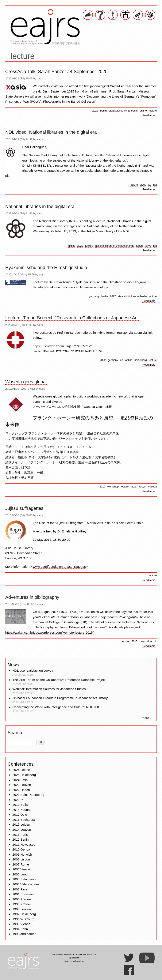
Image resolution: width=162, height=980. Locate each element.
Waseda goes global (26, 382)
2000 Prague (22, 899)
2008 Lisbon (21, 859)
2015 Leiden (21, 824)
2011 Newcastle (24, 845)
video (143, 185)
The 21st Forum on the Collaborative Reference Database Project (59, 680)
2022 (113, 296)
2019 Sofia (20, 805)
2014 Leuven (22, 830)
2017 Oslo (20, 815)
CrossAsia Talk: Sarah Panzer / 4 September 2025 (56, 71)
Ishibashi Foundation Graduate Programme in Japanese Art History (61, 698)
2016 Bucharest (24, 820)
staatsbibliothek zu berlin (123, 111)
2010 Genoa (21, 849)
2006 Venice (21, 869)
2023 (80, 246)
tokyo (148, 246)
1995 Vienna (21, 924)
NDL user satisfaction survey (33, 670)
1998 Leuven (22, 909)
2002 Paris (20, 889)
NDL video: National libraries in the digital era (51, 132)
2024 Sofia (20, 780)
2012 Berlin (21, 839)
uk (155, 641)
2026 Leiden (21, 770)
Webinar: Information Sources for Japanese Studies (49, 689)
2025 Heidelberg (24, 775)
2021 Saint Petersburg (28, 795)
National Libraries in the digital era (40, 206)
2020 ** (18, 800)
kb (150, 185)
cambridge (146, 641)
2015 (135, 641)
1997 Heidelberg (24, 914)
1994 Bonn (20, 929)
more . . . (148, 718)
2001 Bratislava (24, 894)
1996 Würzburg (23, 919)
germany (94, 296)
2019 (102, 487)
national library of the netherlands (115, 246)
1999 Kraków (22, 904)
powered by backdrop (74, 961)
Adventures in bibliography (32, 597)
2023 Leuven (22, 785)
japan (140, 246)
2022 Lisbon (21, 790)
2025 (95, 111)
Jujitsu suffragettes (24, 508)
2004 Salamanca (24, 879)
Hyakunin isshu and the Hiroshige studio (46, 267)
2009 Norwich (22, 854)
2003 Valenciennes (26, 884)
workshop (113, 487)
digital (72, 246)
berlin (103, 111)
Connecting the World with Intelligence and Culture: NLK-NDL (56, 707)
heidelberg (140, 360)
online (143, 111)
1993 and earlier (24, 934)
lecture (153, 111)
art (122, 360)
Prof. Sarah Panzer (123, 91)
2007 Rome (21, 864)
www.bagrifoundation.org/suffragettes (59, 567)
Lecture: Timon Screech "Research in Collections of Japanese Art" (72, 318)
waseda (152, 487)
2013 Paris (20, 835)
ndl (155, 185)
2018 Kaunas (22, 810)
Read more (149, 115)
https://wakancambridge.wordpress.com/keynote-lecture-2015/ (49, 632)
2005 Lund (20, 874)
